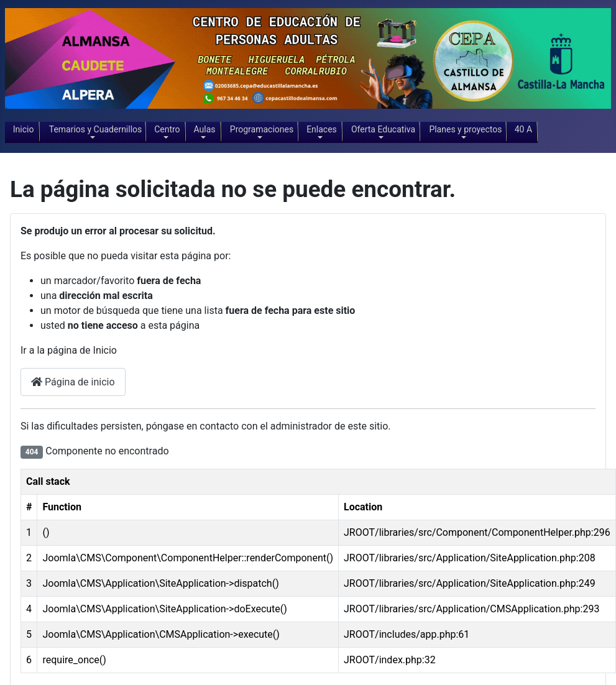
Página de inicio (73, 382)
